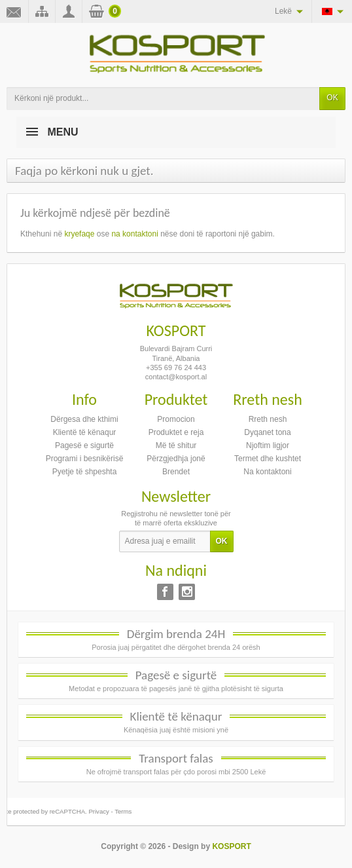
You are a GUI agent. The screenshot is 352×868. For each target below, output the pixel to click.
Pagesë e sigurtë (84, 445)
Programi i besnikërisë (85, 459)
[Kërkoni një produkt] (163, 99)
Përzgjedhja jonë (176, 459)
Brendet (176, 472)
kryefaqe (79, 234)
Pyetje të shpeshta (85, 472)
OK (332, 98)
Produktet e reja (176, 432)
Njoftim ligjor (268, 445)
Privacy (98, 811)
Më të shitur (176, 445)
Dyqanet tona (267, 432)
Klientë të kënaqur (85, 432)
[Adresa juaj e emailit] (165, 542)
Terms (123, 811)
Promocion (176, 419)
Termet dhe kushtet (268, 459)
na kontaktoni (134, 234)
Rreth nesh (268, 419)
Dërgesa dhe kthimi (84, 419)
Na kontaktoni (267, 472)
